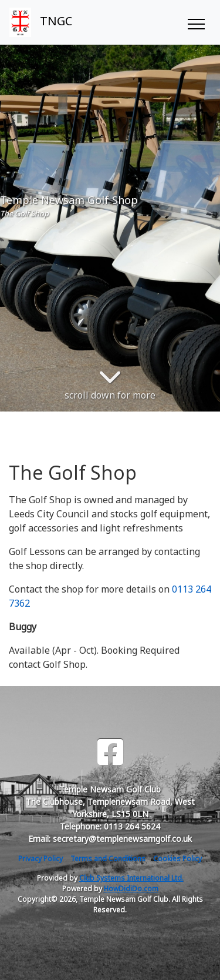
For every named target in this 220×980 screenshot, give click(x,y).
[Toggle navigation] (196, 22)
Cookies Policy (177, 859)
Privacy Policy (40, 859)
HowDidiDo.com (131, 889)
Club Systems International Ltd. (131, 878)
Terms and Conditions (108, 859)
